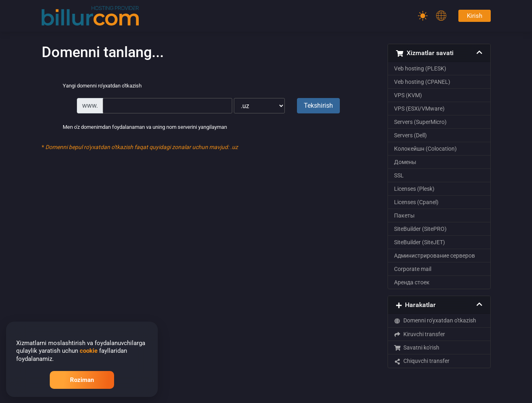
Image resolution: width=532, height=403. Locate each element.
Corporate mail (413, 269)
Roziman (82, 380)
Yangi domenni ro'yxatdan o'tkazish (96, 86)
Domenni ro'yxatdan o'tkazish (435, 320)
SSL (399, 175)
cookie (89, 351)
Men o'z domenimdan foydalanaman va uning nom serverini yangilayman (138, 128)
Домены (405, 162)
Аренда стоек (412, 282)
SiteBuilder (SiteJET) (420, 242)
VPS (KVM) (408, 95)
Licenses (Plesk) (414, 189)
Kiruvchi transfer (420, 334)
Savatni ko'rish (417, 348)
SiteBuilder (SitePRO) (420, 229)
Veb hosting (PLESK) (420, 68)
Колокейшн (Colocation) (425, 149)
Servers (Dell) (410, 135)
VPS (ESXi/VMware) (419, 109)
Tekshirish (318, 106)
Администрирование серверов (435, 256)
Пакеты (404, 215)
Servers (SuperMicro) (420, 122)
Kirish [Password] (475, 16)
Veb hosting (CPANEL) (422, 82)
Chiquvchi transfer (422, 361)
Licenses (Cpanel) (416, 202)
